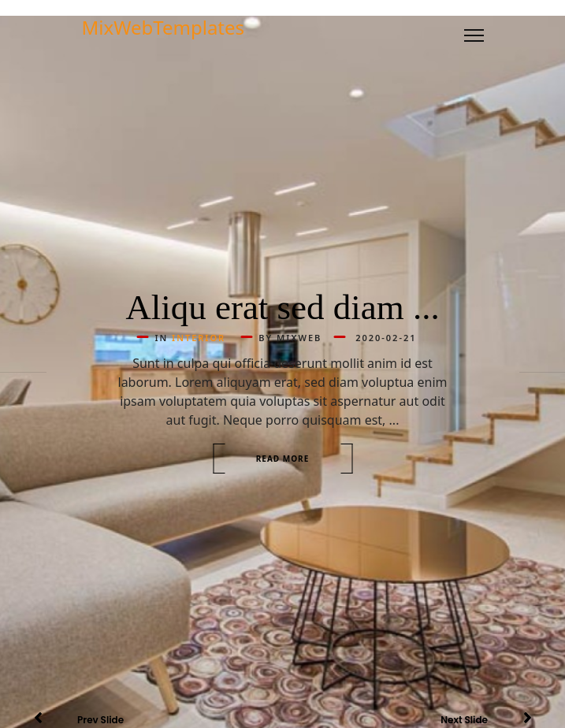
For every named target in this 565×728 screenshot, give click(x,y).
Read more (283, 459)
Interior (199, 338)
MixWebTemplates (164, 28)
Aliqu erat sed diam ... (282, 307)
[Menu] (474, 35)
